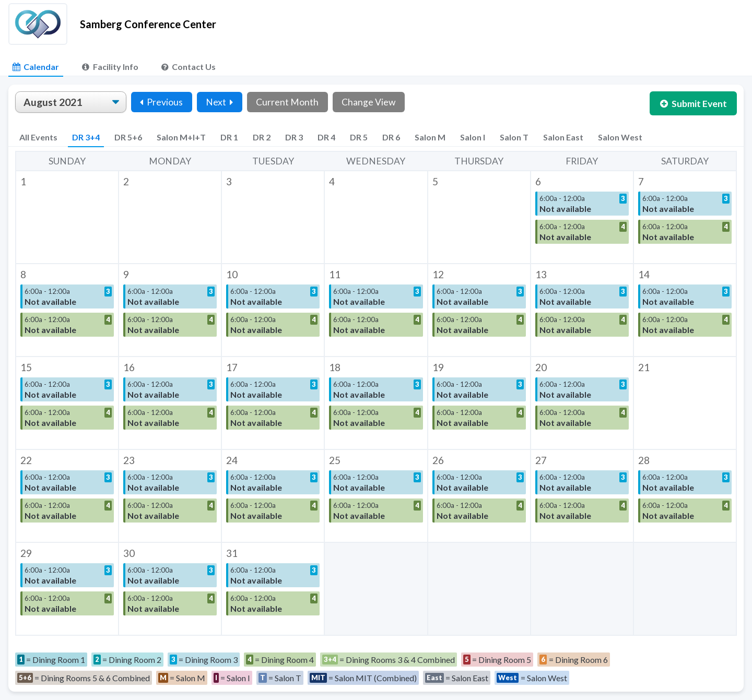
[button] (67, 217)
